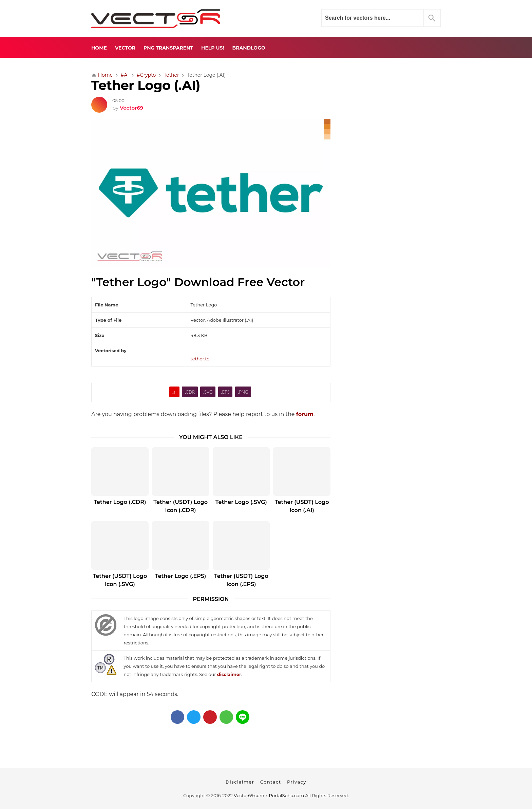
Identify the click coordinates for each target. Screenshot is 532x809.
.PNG (243, 392)
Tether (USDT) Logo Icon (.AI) (302, 506)
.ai (174, 392)
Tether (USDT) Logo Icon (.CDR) (180, 506)
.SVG (208, 392)
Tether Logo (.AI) (146, 85)
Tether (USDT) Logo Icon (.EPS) (241, 580)
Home (99, 48)
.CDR (190, 392)
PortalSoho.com (287, 795)
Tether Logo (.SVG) (241, 502)
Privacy (297, 782)
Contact (271, 782)
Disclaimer (240, 782)
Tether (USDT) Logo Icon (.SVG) (120, 580)
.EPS (225, 392)
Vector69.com (249, 795)
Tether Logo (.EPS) (181, 576)
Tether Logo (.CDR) (120, 502)
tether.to (200, 359)
